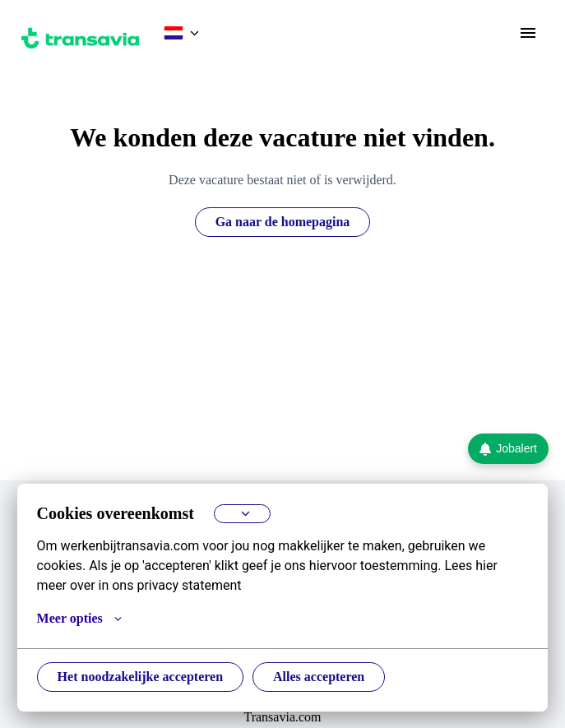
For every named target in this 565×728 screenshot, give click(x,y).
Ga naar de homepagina (283, 222)
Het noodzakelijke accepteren (147, 677)
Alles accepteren (338, 677)
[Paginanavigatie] (528, 33)
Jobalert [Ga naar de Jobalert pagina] (508, 449)
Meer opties (82, 619)
